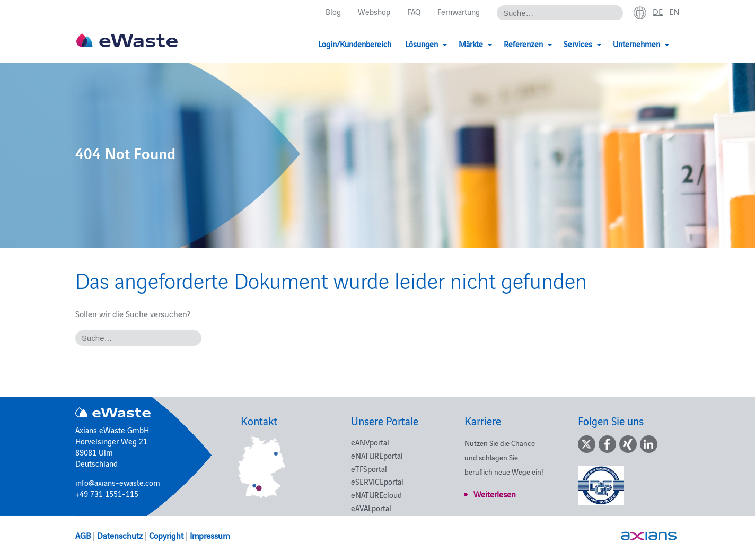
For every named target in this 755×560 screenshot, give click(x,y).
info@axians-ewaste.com (118, 482)
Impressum (210, 535)
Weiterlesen (495, 494)
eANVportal (370, 442)
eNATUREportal (377, 455)
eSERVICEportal (377, 481)
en (674, 11)
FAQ (414, 11)
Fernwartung (459, 11)
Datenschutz (120, 535)
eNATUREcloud (376, 495)
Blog (333, 11)
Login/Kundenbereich (355, 44)
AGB (83, 535)
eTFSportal (369, 469)
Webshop (374, 11)
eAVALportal (371, 508)
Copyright (166, 535)
